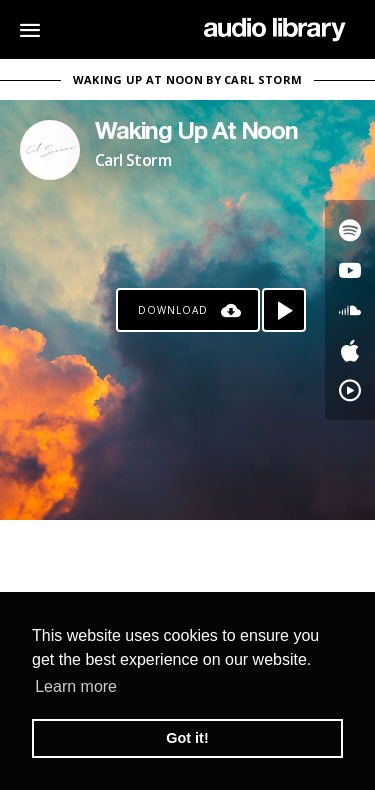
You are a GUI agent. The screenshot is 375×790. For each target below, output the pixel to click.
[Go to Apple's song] (350, 350)
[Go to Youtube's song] (350, 270)
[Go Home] (274, 30)
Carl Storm (133, 160)
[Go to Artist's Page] (50, 150)
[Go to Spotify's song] (350, 230)
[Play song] (284, 310)
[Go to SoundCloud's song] (350, 310)
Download (173, 310)
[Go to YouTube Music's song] (350, 390)
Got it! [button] (187, 738)
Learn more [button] (76, 686)
